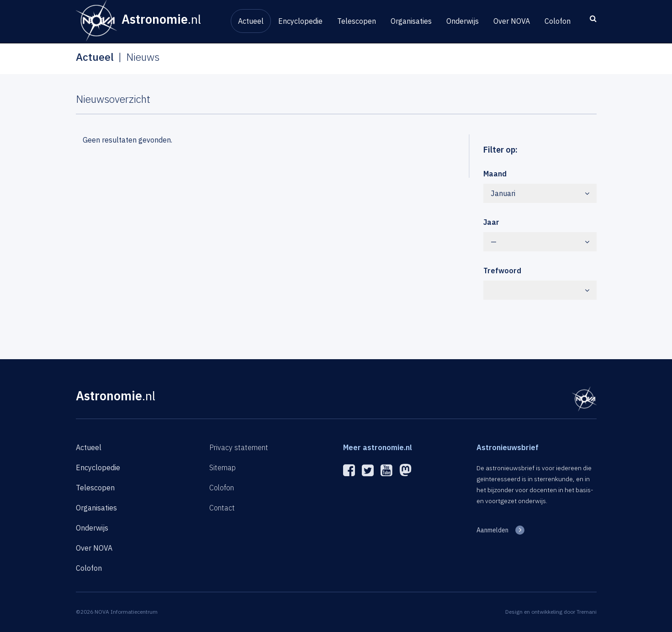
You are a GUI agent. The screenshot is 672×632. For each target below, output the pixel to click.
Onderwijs (463, 21)
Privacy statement (239, 447)
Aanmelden (492, 530)
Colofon (558, 21)
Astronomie (116, 396)
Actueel (251, 21)
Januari (540, 193)
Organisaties (411, 21)
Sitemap (222, 467)
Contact (222, 508)
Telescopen (357, 21)
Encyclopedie (300, 21)
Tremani (587, 612)
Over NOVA (512, 21)
